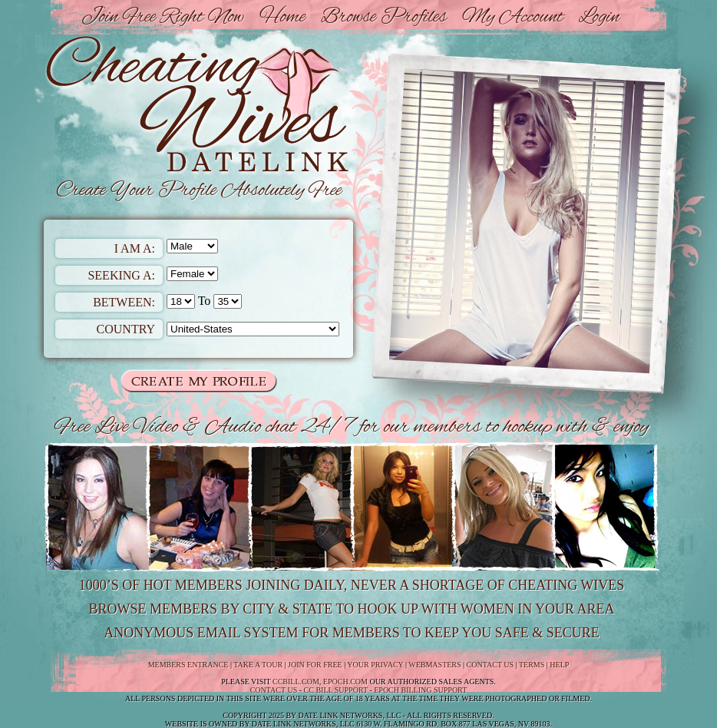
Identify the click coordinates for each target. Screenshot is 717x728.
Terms (532, 665)
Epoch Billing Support (420, 690)
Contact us (274, 690)
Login (599, 17)
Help (559, 665)
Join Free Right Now (163, 17)
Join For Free (315, 665)
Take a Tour (258, 665)
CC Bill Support (336, 690)
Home (283, 17)
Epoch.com (345, 682)
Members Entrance (188, 665)
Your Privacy (375, 665)
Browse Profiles (384, 17)
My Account (513, 17)
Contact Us (491, 665)
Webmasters (434, 665)
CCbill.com (296, 682)
